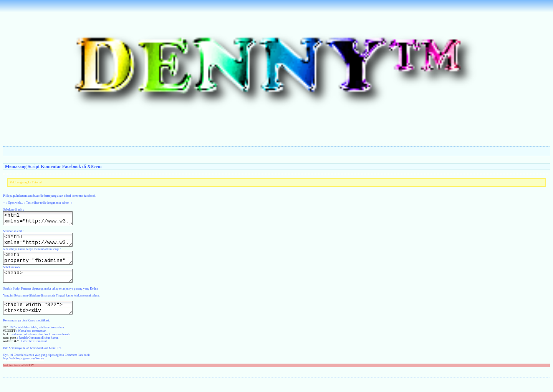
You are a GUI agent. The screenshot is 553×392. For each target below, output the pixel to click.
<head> (42, 284)
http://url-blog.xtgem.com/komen (24, 370)
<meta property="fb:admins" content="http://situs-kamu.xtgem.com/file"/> (42, 264)
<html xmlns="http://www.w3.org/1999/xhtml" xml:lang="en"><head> (42, 219)
